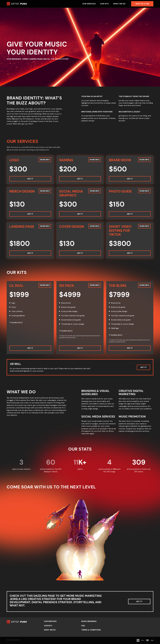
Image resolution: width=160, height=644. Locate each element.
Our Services (89, 4)
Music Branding (89, 621)
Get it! (143, 367)
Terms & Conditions (91, 630)
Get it (30, 179)
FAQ (83, 626)
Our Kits (104, 4)
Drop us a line (142, 4)
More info (45, 160)
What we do (119, 4)
